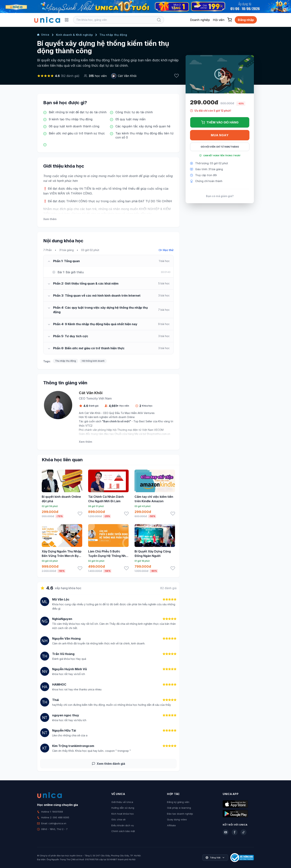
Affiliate (171, 825)
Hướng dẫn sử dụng (123, 808)
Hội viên (219, 20)
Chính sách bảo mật (123, 831)
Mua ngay (220, 135)
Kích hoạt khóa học (123, 814)
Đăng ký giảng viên (178, 802)
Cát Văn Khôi (127, 76)
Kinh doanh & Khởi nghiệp (75, 35)
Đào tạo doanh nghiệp (180, 814)
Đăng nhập (246, 20)
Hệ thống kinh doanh (93, 361)
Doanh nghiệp (200, 20)
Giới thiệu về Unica (122, 802)
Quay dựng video (177, 819)
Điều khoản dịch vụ (123, 825)
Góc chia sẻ (118, 819)
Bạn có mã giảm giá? (220, 196)
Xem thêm (50, 219)
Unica (43, 35)
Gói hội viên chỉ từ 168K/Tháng (220, 147)
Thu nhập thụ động (113, 35)
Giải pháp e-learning (179, 808)
